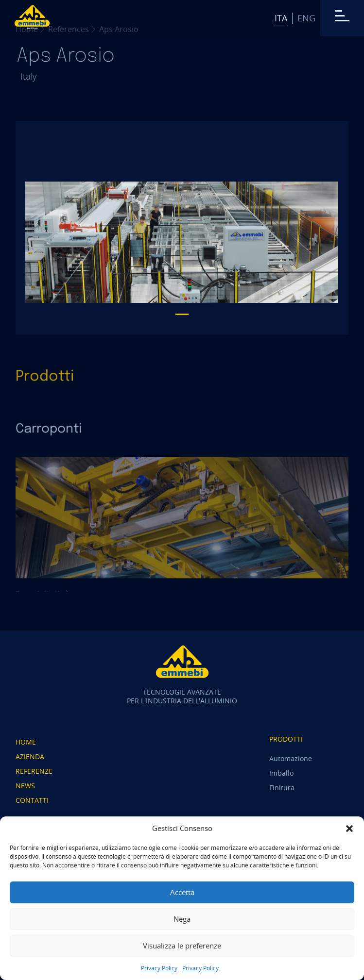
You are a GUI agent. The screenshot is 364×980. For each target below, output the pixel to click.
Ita (281, 18)
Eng (306, 18)
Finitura (282, 788)
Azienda (30, 756)
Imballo (281, 773)
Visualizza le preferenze (182, 946)
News (25, 786)
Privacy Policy (159, 968)
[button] (349, 829)
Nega (182, 919)
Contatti (32, 800)
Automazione (291, 758)
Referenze (34, 771)
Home (26, 742)
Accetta (182, 892)
